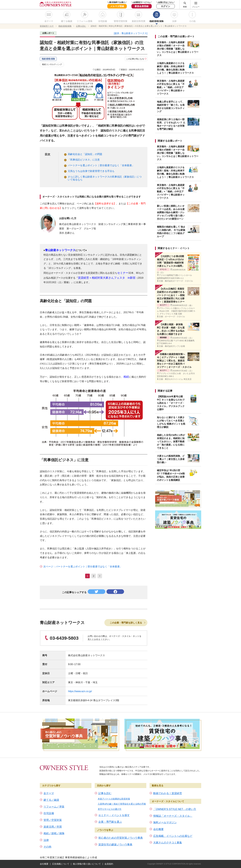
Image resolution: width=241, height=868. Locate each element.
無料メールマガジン (165, 822)
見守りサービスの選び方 (110, 809)
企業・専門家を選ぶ (110, 822)
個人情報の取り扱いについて (87, 864)
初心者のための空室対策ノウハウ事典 (121, 838)
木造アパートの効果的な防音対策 (114, 799)
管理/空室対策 (120, 21)
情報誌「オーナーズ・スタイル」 (173, 816)
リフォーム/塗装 (85, 21)
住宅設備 (103, 21)
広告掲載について (61, 864)
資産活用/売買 (138, 21)
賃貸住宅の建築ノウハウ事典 (115, 845)
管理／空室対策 (53, 820)
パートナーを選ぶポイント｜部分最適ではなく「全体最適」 (101, 165)
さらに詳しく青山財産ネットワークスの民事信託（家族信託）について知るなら (105, 178)
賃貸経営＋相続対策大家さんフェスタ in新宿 (107, 278)
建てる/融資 (67, 21)
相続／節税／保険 (54, 833)
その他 (192, 21)
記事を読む (105, 793)
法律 (174, 21)
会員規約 (109, 864)
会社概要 (158, 829)
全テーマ (49, 21)
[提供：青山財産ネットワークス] (131, 33)
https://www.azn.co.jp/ (80, 691)
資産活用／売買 (53, 827)
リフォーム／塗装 (54, 807)
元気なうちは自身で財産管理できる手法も (91, 171)
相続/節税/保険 (156, 21)
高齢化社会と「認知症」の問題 (85, 154)
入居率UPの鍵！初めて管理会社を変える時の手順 (122, 804)
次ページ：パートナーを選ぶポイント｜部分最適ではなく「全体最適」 (83, 567)
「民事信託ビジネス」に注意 (84, 160)
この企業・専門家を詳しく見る (126, 623)
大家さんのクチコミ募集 (168, 843)
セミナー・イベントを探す (114, 815)
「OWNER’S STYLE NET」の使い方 (175, 809)
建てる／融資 (51, 800)
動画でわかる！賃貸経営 (168, 793)
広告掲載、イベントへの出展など (173, 836)
